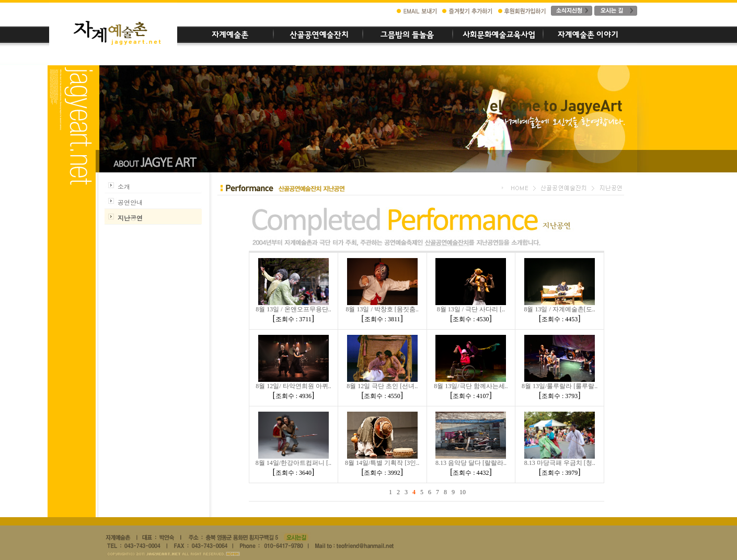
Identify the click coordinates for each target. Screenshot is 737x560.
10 (463, 492)
